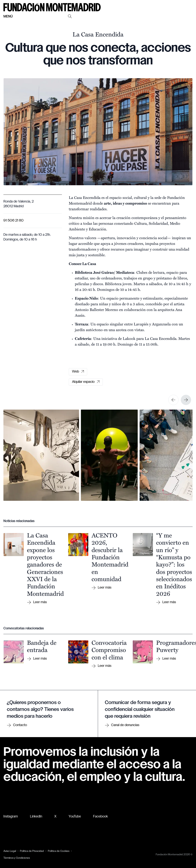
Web (78, 372)
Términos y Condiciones (17, 858)
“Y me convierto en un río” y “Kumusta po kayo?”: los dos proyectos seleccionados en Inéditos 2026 (174, 564)
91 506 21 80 (13, 221)
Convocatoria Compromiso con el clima (109, 650)
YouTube (75, 817)
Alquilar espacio (86, 382)
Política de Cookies (59, 851)
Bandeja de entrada (42, 646)
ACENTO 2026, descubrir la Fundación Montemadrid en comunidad (110, 557)
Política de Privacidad (32, 851)
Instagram (11, 817)
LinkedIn (36, 817)
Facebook (100, 817)
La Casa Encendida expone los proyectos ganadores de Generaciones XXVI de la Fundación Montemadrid (45, 564)
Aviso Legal (10, 851)
